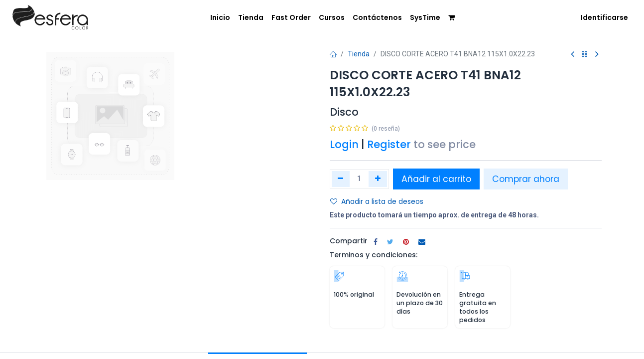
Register (389, 144)
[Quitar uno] (341, 179)
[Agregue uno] (378, 179)
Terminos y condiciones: (374, 255)
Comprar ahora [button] (526, 179)
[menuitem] (214, 17)
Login (344, 144)
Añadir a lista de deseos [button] (377, 201)
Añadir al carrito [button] (436, 179)
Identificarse (604, 17)
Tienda (359, 54)
